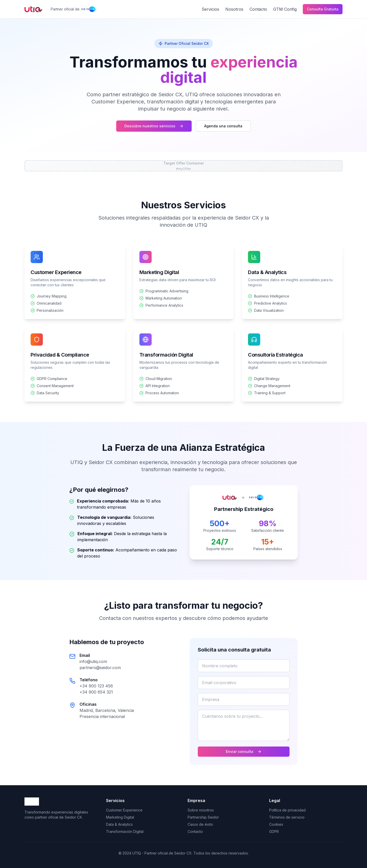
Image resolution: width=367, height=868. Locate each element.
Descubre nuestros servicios (154, 126)
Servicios (210, 9)
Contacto (258, 9)
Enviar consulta (244, 751)
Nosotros (234, 9)
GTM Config (285, 9)
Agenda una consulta (223, 126)
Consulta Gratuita (323, 9)
